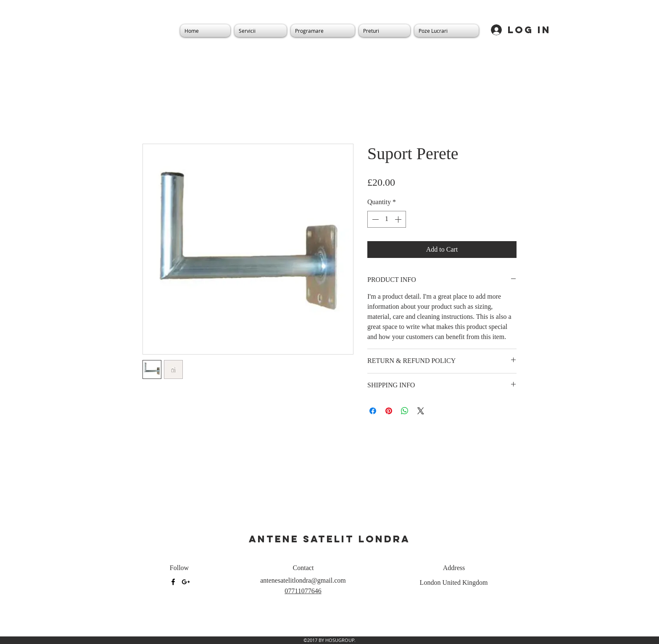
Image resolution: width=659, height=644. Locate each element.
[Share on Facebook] (373, 411)
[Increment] (399, 219)
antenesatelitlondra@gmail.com (303, 580)
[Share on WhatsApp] (405, 411)
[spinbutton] (387, 219)
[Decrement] (374, 219)
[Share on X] (421, 411)
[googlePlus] (186, 582)
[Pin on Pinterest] (389, 411)
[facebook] (173, 582)
